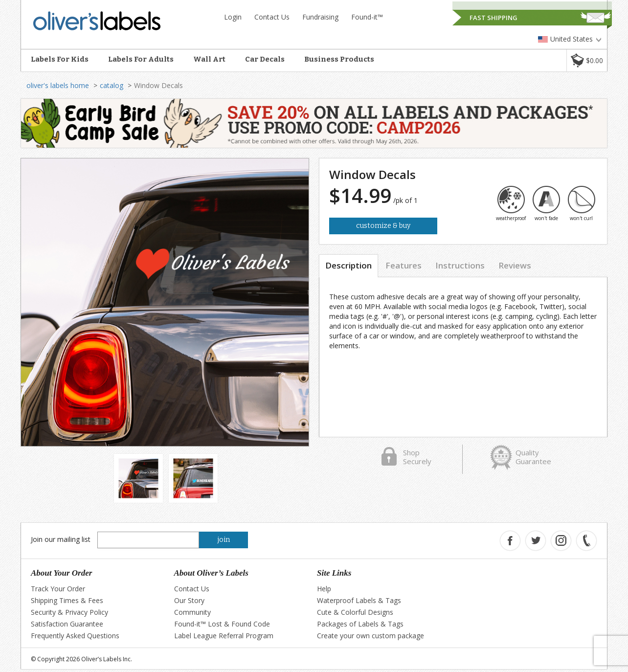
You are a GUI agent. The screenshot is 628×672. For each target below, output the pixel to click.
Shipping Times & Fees (67, 600)
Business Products (339, 59)
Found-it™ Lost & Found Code (222, 624)
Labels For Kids (60, 59)
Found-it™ (367, 17)
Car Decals (265, 59)
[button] (587, 60)
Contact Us (272, 17)
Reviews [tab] (515, 265)
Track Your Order (58, 589)
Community (192, 612)
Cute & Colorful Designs (355, 612)
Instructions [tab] (460, 265)
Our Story (189, 600)
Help (324, 589)
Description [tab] (348, 265)
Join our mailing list (61, 539)
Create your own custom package (370, 636)
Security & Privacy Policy (69, 612)
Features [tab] (404, 265)
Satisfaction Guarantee (67, 624)
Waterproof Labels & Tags (359, 600)
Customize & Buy (383, 226)
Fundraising (320, 17)
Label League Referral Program (224, 636)
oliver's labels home (58, 85)
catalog (112, 85)
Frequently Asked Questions (75, 636)
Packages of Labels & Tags (360, 624)
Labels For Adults (141, 59)
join (224, 540)
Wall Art (209, 59)
